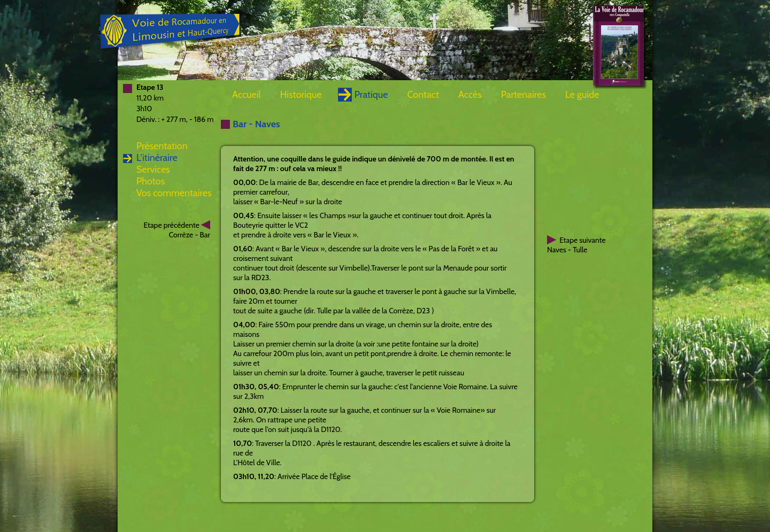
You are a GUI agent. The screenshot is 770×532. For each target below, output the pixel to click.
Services (153, 169)
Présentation (162, 146)
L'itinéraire (157, 158)
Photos (151, 181)
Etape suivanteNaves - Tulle (576, 245)
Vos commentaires (174, 193)
